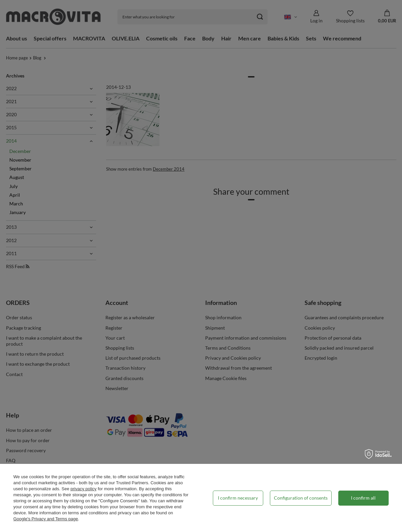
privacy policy (83, 489)
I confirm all (363, 498)
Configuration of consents (301, 498)
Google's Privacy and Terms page (46, 519)
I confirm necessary (238, 498)
